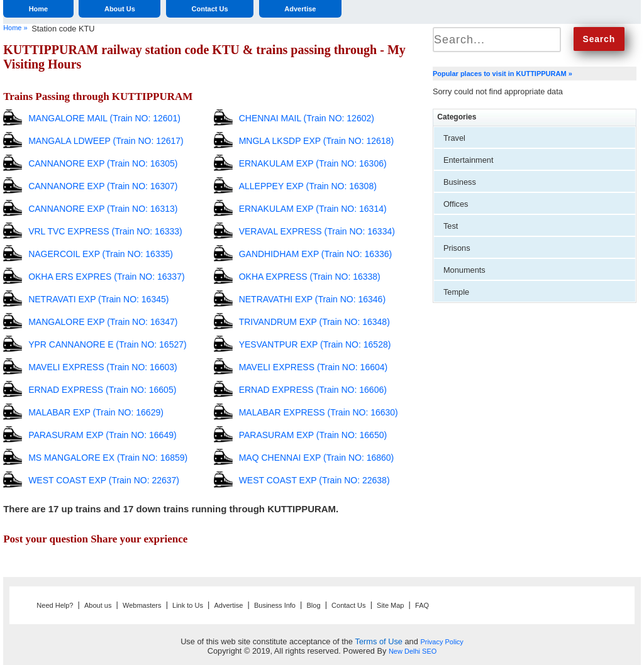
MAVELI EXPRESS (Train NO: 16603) (103, 367)
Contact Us (210, 9)
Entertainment (469, 160)
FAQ (422, 605)
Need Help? (55, 605)
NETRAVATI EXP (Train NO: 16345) (98, 299)
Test (451, 226)
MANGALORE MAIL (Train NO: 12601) (104, 118)
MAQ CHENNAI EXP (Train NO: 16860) (317, 458)
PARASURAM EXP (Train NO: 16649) (102, 435)
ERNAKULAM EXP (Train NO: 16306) (313, 163)
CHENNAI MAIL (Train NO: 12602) (307, 118)
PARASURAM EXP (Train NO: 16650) (313, 435)
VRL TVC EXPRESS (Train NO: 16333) (105, 231)
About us (98, 605)
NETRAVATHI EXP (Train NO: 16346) (312, 299)
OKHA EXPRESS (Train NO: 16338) (310, 277)
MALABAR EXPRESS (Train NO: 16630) (319, 412)
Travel (454, 138)
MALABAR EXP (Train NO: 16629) (96, 412)
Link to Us (188, 605)
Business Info (275, 605)
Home (39, 9)
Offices (456, 204)
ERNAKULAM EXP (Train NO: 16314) (313, 209)
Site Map (390, 605)
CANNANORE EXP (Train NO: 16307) (103, 186)
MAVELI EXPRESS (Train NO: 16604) (314, 367)
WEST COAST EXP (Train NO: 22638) (314, 480)
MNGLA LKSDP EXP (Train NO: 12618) (316, 141)
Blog (314, 605)
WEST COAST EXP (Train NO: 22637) (104, 480)
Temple (456, 292)
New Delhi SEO (413, 651)
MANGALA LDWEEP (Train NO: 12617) (106, 141)
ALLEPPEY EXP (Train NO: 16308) (308, 186)
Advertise (300, 9)
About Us (120, 9)
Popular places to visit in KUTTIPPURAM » (502, 74)
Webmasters (142, 605)
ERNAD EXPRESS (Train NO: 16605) (102, 390)
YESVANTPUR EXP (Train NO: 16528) (315, 344)
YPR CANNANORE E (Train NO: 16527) (108, 344)
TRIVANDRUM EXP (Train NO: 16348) (314, 322)
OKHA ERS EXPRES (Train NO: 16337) (106, 277)
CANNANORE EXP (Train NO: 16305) (103, 163)
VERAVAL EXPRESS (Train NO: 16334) (317, 231)
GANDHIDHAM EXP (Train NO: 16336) (316, 254)
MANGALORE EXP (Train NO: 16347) (103, 322)
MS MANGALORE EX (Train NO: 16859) (108, 458)
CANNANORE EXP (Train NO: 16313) (103, 209)
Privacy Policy (441, 642)
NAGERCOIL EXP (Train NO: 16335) (101, 254)
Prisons (457, 248)
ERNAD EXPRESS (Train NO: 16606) (313, 390)
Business (460, 182)
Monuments (464, 270)
